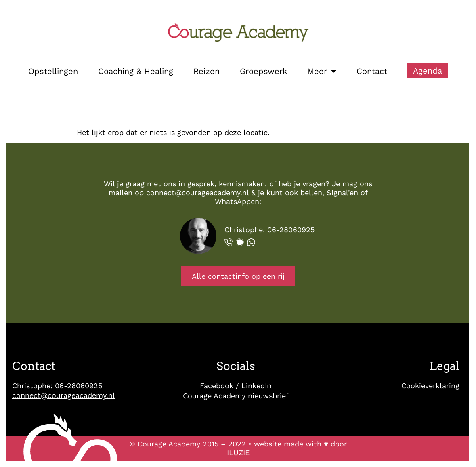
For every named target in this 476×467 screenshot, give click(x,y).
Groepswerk (263, 71)
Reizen (207, 71)
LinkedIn (256, 386)
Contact (372, 71)
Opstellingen (53, 71)
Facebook (217, 386)
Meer (322, 71)
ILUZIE (238, 453)
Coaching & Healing (136, 71)
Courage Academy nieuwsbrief (236, 396)
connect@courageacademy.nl (197, 192)
